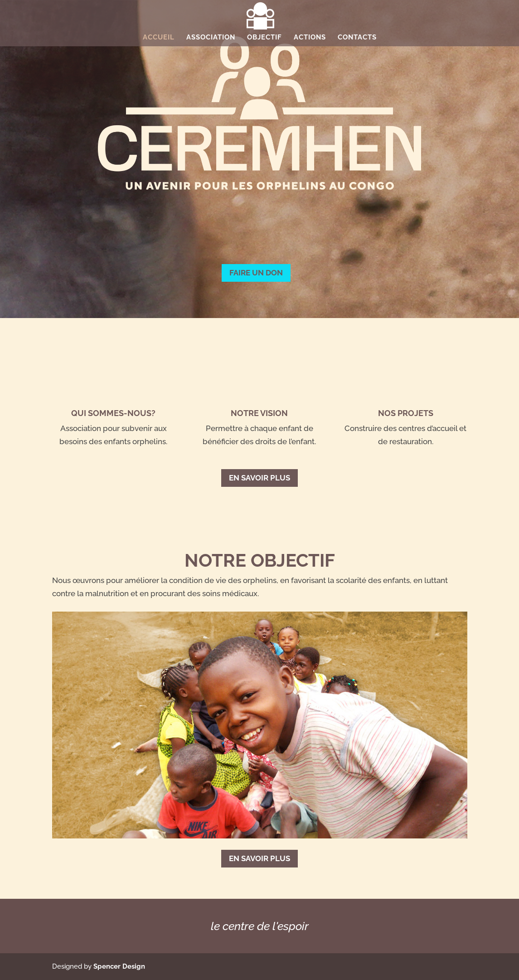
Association (211, 38)
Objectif (264, 38)
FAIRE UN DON (256, 273)
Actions (310, 38)
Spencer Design (119, 966)
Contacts (357, 38)
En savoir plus (259, 478)
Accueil (159, 38)
